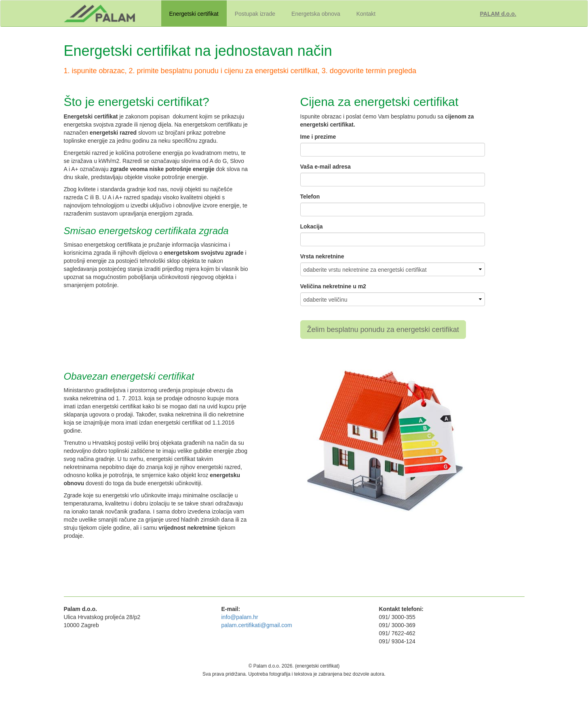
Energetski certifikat (194, 14)
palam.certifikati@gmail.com (257, 625)
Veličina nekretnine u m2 (333, 286)
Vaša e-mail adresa (326, 167)
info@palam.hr (240, 617)
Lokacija (312, 226)
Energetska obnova (316, 14)
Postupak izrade (255, 14)
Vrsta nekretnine (322, 256)
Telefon (310, 197)
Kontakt (366, 14)
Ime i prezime (318, 137)
